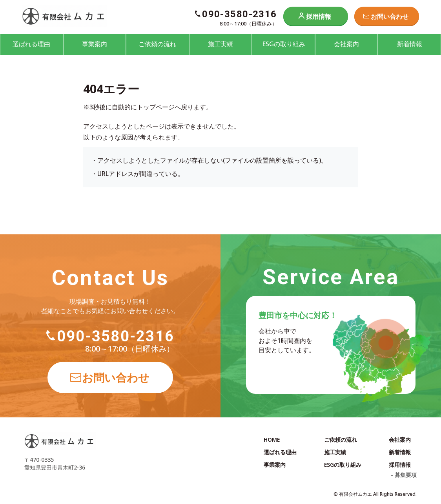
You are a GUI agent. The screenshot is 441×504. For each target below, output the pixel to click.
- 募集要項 (404, 475)
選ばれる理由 (31, 44)
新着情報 (410, 44)
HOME (272, 440)
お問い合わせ (390, 16)
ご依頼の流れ (157, 44)
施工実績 (220, 44)
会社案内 (346, 44)
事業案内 (95, 44)
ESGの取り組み (284, 44)
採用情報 (319, 16)
